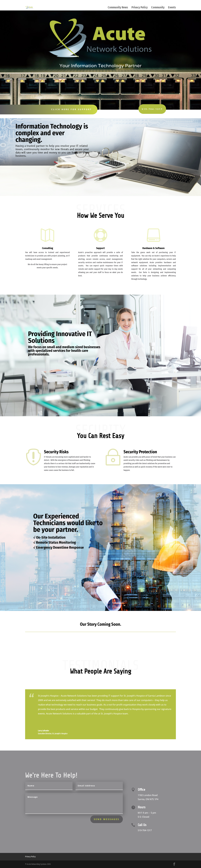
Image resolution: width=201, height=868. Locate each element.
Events (172, 8)
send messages (107, 819)
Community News (118, 8)
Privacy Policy (140, 8)
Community (158, 8)
